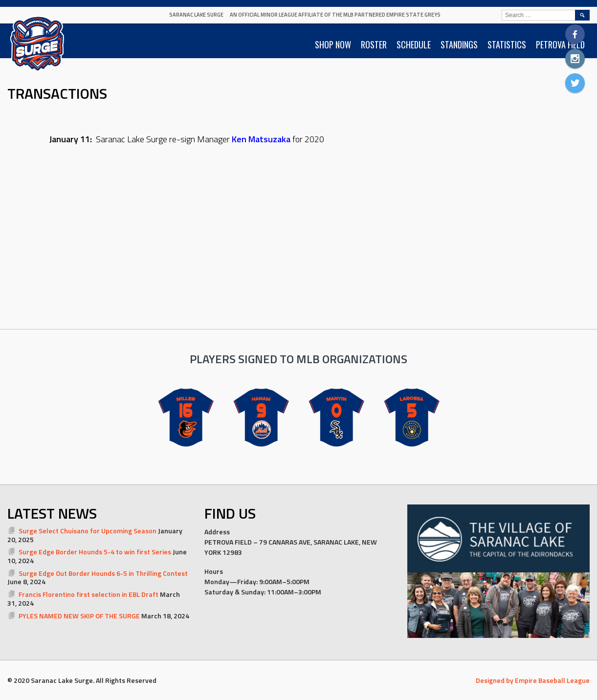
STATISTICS (507, 44)
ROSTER (374, 44)
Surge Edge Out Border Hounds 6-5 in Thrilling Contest (103, 573)
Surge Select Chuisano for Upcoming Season (88, 531)
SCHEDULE (414, 44)
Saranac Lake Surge (196, 15)
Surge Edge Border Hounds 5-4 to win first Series (95, 552)
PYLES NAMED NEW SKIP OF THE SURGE (79, 616)
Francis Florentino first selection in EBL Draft (88, 594)
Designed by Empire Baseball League (533, 680)
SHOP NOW (333, 44)
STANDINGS (459, 44)
